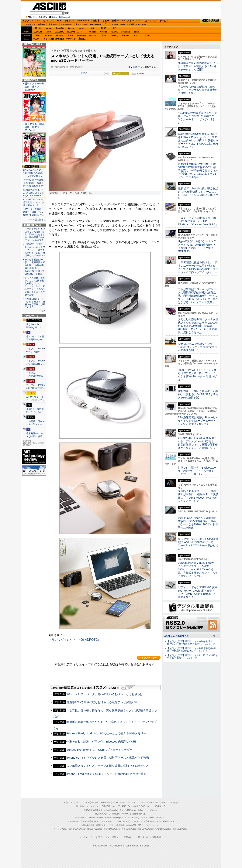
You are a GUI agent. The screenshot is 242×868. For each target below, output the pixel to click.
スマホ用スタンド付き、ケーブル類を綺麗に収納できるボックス (107, 766)
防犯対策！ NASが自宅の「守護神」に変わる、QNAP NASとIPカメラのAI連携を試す (198, 394)
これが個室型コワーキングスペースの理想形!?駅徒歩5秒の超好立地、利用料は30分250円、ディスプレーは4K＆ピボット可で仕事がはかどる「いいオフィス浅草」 (198, 296)
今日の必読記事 (88, 825)
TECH (58, 21)
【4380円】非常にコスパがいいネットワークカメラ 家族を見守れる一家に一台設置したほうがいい (35, 250)
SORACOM (110, 818)
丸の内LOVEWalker (163, 829)
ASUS (104, 28)
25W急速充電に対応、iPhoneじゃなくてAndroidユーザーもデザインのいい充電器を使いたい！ (198, 421)
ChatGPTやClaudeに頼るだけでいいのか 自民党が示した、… (34, 202)
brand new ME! (140, 814)
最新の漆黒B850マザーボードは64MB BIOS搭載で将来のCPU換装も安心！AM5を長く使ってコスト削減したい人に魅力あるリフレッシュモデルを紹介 (198, 170)
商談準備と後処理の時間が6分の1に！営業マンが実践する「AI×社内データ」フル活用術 (198, 66)
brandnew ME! (82, 39)
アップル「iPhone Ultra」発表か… (36, 350)
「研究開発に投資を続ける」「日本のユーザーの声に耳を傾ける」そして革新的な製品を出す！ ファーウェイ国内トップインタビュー (198, 267)
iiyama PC (116, 806)
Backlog (114, 35)
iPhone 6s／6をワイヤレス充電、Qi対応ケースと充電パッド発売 (108, 758)
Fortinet (125, 35)
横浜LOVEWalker (94, 829)
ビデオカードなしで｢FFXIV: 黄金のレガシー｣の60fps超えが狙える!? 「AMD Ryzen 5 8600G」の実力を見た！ (198, 592)
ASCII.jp (49, 6)
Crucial (104, 32)
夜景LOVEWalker (129, 829)
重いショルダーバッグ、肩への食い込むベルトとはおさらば (105, 694)
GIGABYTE (71, 32)
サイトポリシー (87, 837)
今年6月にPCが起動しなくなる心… (35, 411)
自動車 (96, 21)
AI (33, 21)
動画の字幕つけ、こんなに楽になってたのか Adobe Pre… (33, 193)
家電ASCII (53, 24)
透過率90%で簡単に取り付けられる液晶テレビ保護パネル (103, 702)
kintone (60, 35)
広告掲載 (156, 837)
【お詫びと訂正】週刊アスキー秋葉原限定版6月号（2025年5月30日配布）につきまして (191, 650)
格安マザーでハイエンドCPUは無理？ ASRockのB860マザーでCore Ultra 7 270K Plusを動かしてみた (198, 544)
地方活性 (130, 24)
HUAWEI (115, 32)
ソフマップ (71, 39)
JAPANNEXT (60, 39)
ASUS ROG (60, 32)
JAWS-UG (98, 810)
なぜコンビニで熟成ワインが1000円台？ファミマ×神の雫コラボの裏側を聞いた (198, 347)
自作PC (116, 21)
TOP (64, 803)
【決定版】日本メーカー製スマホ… (35, 423)
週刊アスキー (81, 24)
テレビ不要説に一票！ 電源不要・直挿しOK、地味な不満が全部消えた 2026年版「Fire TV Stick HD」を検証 (35, 267)
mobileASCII (131, 825)
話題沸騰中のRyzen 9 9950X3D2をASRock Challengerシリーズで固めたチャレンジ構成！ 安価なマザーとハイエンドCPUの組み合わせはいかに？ (198, 140)
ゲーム (163, 21)
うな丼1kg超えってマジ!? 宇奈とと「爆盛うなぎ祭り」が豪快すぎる (35, 303)
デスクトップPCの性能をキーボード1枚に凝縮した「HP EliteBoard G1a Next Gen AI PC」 (198, 221)
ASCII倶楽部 (211, 21)
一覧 (107, 73)
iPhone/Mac (83, 21)
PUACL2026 (141, 24)
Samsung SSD (81, 818)
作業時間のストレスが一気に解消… (35, 435)
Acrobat (49, 35)
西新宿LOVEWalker (112, 829)
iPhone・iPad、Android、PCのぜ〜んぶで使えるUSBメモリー (106, 733)
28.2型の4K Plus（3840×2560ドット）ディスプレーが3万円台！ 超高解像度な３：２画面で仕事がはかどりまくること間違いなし (198, 443)
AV (124, 21)
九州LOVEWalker (145, 829)
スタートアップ (150, 21)
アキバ (130, 21)
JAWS (38, 35)
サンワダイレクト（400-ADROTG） (76, 640)
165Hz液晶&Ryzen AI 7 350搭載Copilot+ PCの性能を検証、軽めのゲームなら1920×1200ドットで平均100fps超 (198, 523)
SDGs (123, 24)
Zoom (147, 35)
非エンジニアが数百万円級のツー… (35, 338)
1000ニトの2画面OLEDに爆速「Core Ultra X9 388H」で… (34, 212)
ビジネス (48, 21)
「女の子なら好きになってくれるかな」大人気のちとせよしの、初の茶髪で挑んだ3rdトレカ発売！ (35, 235)
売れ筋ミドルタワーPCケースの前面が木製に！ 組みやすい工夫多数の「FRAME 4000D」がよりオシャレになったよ (198, 496)
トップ (26, 21)
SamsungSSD (79, 32)
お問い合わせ (142, 837)
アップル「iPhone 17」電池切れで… (36, 362)
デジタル (69, 21)
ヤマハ (137, 35)
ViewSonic (126, 32)
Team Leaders (123, 821)
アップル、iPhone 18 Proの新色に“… (36, 387)
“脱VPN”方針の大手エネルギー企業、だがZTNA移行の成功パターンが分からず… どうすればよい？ (197, 118)
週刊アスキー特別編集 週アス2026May (34, 87)
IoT (39, 21)
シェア (84, 73)
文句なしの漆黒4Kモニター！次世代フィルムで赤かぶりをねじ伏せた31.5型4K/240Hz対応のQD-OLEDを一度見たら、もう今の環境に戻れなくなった (198, 326)
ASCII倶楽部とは (37, 220)
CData (104, 35)
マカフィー (38, 39)
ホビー (106, 21)
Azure (71, 35)
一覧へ (43, 311)
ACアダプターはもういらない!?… (35, 399)
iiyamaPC (60, 28)
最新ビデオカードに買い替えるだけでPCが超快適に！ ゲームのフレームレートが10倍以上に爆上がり (198, 193)
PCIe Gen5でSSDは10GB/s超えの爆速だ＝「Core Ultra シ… (34, 173)
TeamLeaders (95, 24)
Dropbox (93, 35)
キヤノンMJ (49, 39)
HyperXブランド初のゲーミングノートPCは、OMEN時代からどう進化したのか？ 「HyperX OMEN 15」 (197, 246)
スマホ (139, 21)
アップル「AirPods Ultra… (35, 374)
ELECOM (38, 32)
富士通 (38, 28)
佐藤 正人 (138, 67)
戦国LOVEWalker (180, 829)
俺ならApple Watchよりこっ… (35, 326)
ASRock (92, 32)
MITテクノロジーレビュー (149, 825)
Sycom (71, 28)
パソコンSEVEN (82, 28)
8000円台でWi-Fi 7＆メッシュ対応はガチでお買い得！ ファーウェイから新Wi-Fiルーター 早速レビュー (198, 375)
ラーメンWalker (61, 829)
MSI (93, 28)
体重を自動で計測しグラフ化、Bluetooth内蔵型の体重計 (102, 742)
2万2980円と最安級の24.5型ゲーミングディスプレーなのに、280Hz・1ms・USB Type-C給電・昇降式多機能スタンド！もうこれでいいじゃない (198, 569)
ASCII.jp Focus (34, 225)
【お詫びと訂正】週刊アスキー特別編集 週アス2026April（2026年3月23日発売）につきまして (191, 643)
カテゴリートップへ (149, 658)
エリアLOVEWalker (77, 829)
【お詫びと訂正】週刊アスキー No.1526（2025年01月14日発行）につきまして (192, 657)
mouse (49, 28)
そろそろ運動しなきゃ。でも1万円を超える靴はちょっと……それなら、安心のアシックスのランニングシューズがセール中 (35, 286)
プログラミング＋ (138, 821)
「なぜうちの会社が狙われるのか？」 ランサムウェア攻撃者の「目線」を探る (198, 90)
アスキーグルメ (67, 24)
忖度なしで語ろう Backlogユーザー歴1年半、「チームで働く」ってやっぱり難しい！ (197, 471)
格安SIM (41, 24)
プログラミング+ (111, 24)
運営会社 (128, 837)
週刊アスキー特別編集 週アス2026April (34, 127)
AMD (49, 32)
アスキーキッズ (29, 24)
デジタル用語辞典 (117, 825)
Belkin (136, 32)
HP (115, 28)
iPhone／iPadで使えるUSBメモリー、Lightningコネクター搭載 (107, 774)
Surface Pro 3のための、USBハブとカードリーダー (99, 750)
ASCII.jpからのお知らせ (177, 636)
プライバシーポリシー (109, 837)
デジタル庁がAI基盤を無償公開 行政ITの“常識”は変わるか (33, 183)
